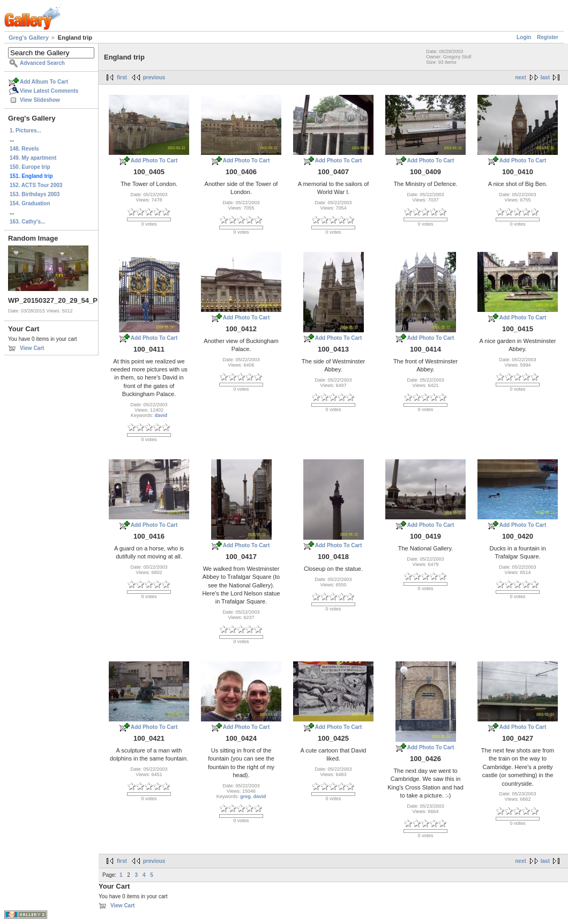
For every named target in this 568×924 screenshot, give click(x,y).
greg (245, 796)
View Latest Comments (49, 91)
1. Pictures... (25, 131)
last (545, 77)
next (521, 77)
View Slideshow (40, 100)
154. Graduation (30, 203)
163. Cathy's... (27, 222)
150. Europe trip (30, 167)
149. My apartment (33, 158)
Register (548, 37)
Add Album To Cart (44, 82)
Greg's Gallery (29, 38)
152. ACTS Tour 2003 (36, 185)
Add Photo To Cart (154, 161)
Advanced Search (42, 63)
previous (154, 77)
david (161, 415)
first (122, 77)
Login (524, 37)
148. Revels (24, 149)
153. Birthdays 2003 (35, 194)
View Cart (32, 348)
